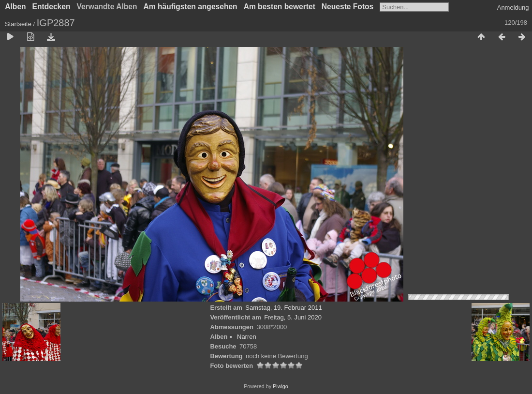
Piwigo (281, 386)
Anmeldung (513, 8)
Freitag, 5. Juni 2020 (293, 317)
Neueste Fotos (347, 7)
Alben (15, 7)
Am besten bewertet (280, 7)
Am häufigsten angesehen (191, 7)
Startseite (18, 24)
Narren (247, 337)
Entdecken (52, 7)
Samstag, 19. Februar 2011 (283, 308)
